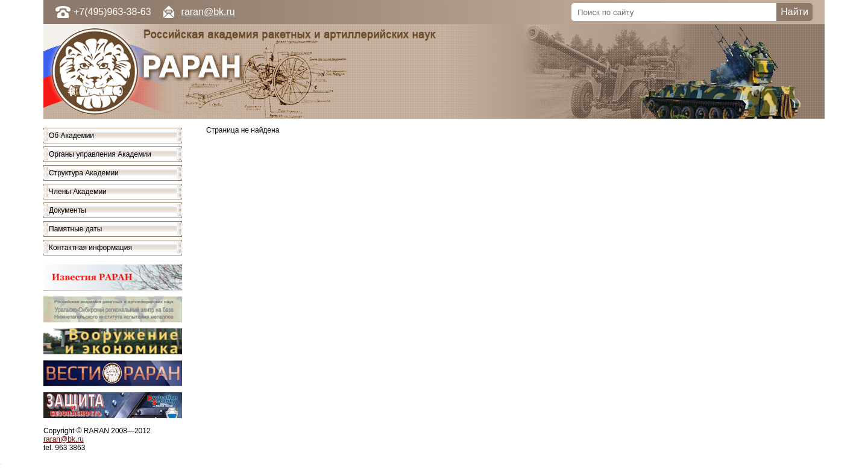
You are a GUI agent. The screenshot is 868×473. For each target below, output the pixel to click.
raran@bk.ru (208, 12)
